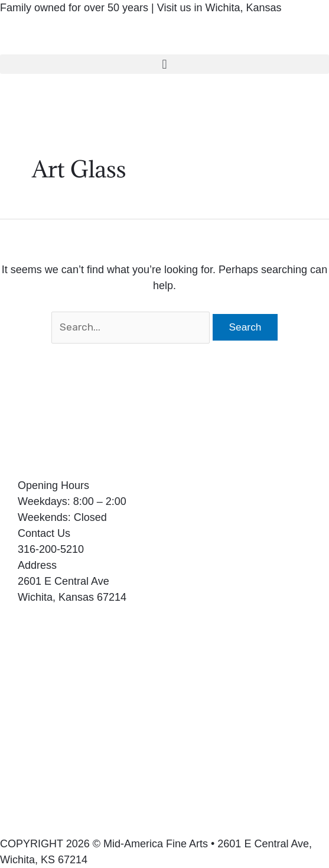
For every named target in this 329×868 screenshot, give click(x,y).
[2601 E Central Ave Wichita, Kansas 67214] (164, 730)
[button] (164, 64)
